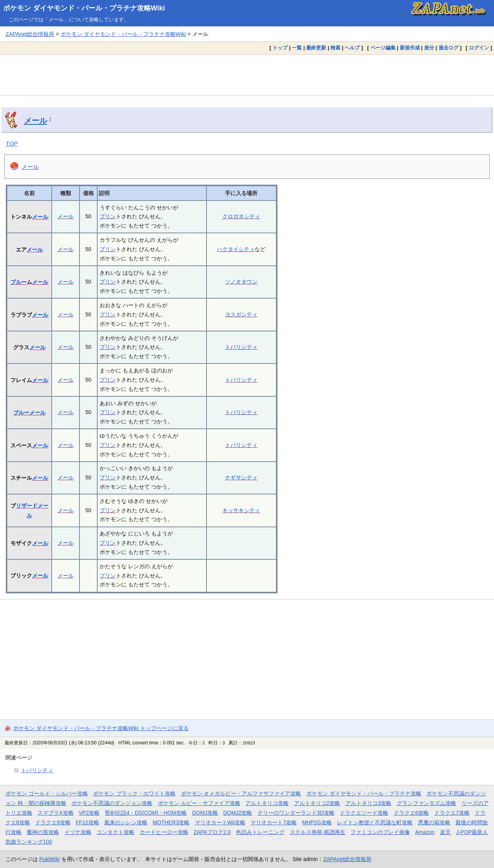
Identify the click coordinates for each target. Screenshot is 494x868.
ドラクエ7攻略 (452, 813)
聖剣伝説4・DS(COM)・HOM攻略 (146, 813)
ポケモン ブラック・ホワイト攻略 (134, 793)
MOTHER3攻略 (171, 822)
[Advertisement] (247, 75)
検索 (335, 48)
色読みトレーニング (260, 832)
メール (36, 121)
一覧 (297, 48)
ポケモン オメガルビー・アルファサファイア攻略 (241, 793)
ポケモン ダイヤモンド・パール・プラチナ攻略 (364, 793)
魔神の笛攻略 (43, 832)
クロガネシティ (241, 216)
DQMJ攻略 (205, 813)
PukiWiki (50, 859)
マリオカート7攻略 (274, 822)
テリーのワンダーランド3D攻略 (296, 813)
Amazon (425, 832)
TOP (12, 144)
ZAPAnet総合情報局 (30, 34)
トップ (280, 48)
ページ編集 (383, 48)
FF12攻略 (87, 822)
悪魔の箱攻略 (434, 822)
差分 (429, 48)
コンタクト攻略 (115, 832)
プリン (108, 216)
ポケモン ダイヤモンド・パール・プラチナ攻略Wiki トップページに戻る (101, 728)
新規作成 (410, 48)
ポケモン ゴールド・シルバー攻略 (47, 793)
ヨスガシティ (241, 314)
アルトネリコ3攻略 (369, 803)
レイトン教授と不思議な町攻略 (375, 822)
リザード (27, 506)
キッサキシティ (241, 510)
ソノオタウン (241, 282)
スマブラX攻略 (55, 813)
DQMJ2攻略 (238, 813)
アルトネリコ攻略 (267, 803)
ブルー (19, 282)
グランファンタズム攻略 (426, 803)
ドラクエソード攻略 (364, 813)
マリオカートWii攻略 (220, 822)
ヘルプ (352, 48)
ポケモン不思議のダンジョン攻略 (112, 803)
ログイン (479, 48)
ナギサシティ (241, 477)
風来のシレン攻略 (126, 822)
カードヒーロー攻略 (164, 832)
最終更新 (316, 48)
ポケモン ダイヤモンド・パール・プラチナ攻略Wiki (84, 8)
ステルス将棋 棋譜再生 (318, 832)
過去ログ (448, 48)
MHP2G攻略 (317, 822)
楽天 (445, 832)
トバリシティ (241, 347)
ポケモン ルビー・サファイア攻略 (199, 803)
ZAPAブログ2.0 (212, 832)
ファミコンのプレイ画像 (380, 832)
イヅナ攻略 (78, 832)
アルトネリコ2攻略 (317, 803)
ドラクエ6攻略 (411, 813)
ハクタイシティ (236, 249)
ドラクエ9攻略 (53, 822)
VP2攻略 (89, 813)
